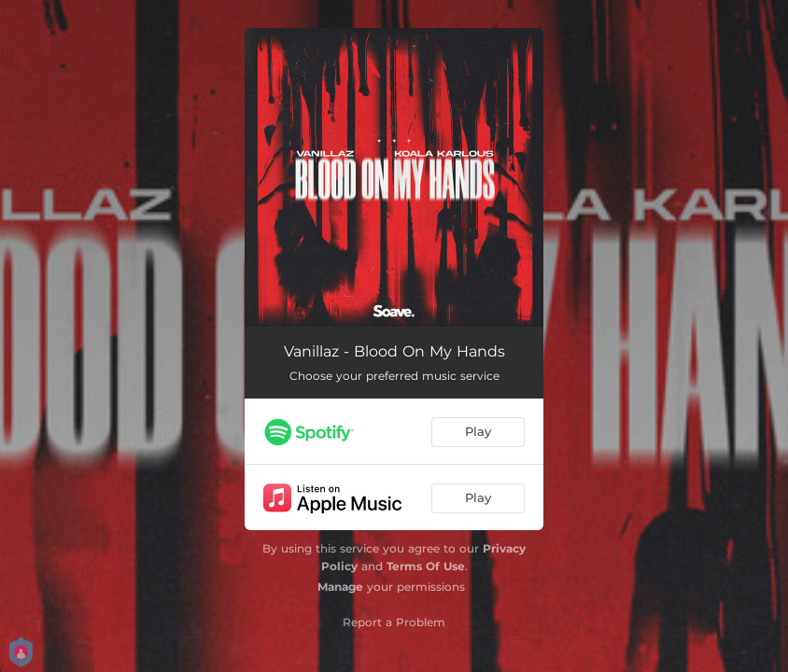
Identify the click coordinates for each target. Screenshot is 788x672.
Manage (340, 587)
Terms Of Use (426, 566)
